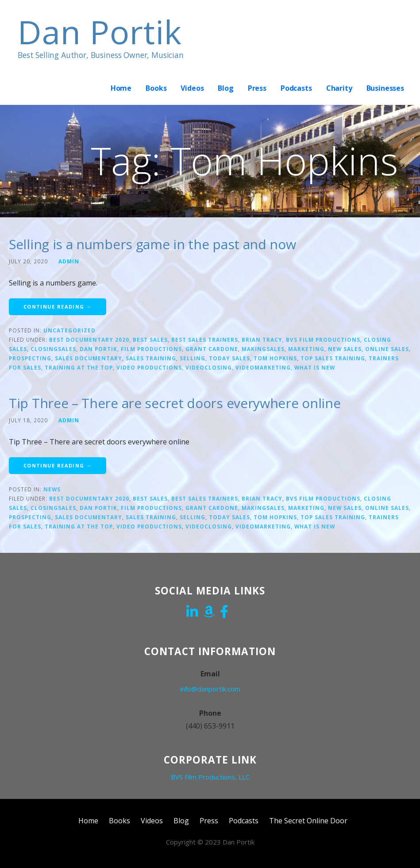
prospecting (30, 358)
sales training (151, 358)
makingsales (263, 349)
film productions (151, 349)
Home (121, 88)
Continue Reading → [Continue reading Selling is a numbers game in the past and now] (58, 307)
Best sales (150, 339)
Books (156, 88)
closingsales (53, 349)
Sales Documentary (89, 358)
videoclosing (209, 367)
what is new (315, 367)
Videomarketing (263, 367)
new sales (345, 349)
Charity (339, 88)
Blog (225, 88)
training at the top (79, 367)
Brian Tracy (262, 339)
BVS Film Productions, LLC (210, 777)
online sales (387, 349)
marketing (306, 349)
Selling (193, 358)
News (52, 489)
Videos (192, 88)
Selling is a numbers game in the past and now (152, 244)
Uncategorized (69, 330)
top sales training (333, 358)
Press (257, 88)
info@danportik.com (210, 689)
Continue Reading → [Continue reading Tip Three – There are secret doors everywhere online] (58, 465)
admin (69, 261)
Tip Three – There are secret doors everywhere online (175, 403)
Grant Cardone (212, 349)
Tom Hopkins (275, 358)
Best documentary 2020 (89, 339)
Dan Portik (100, 32)
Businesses (385, 88)
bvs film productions (323, 339)
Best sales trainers (205, 339)
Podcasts (296, 88)
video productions (149, 367)
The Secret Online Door (308, 821)
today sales (229, 358)
